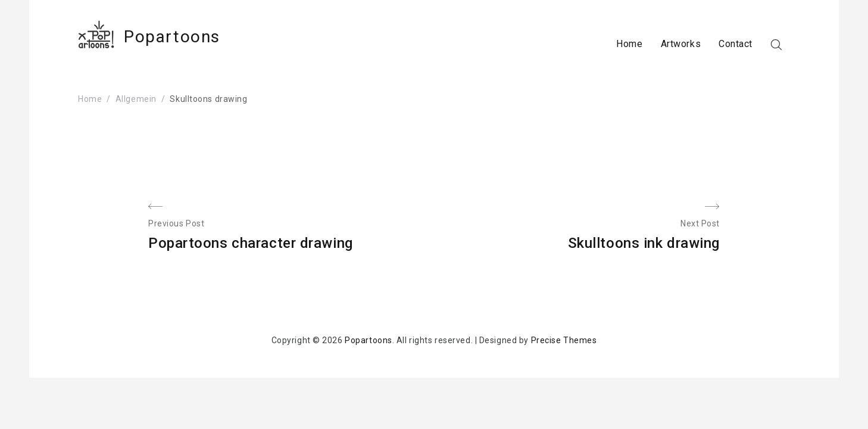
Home (629, 44)
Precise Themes (564, 340)
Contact (736, 44)
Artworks (681, 44)
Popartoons (172, 37)
